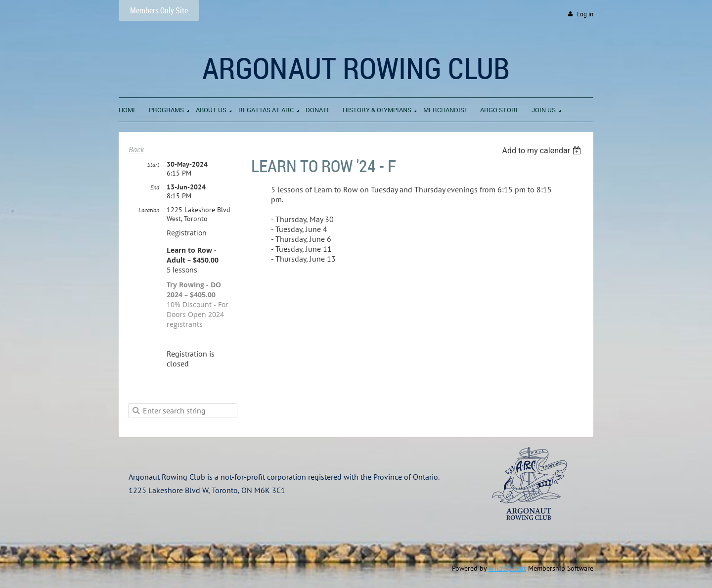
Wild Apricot (507, 568)
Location (149, 210)
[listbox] (543, 151)
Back (136, 149)
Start (153, 164)
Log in (585, 14)
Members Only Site (159, 10)
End (155, 187)
